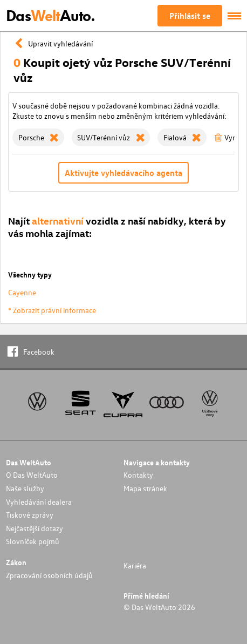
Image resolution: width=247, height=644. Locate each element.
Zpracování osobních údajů (49, 575)
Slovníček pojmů (33, 541)
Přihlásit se (190, 16)
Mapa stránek (145, 488)
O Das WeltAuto (32, 475)
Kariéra (135, 565)
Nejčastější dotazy (35, 528)
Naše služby (25, 488)
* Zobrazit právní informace (52, 310)
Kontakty (138, 475)
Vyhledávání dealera (39, 502)
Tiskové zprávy (30, 515)
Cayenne (22, 292)
